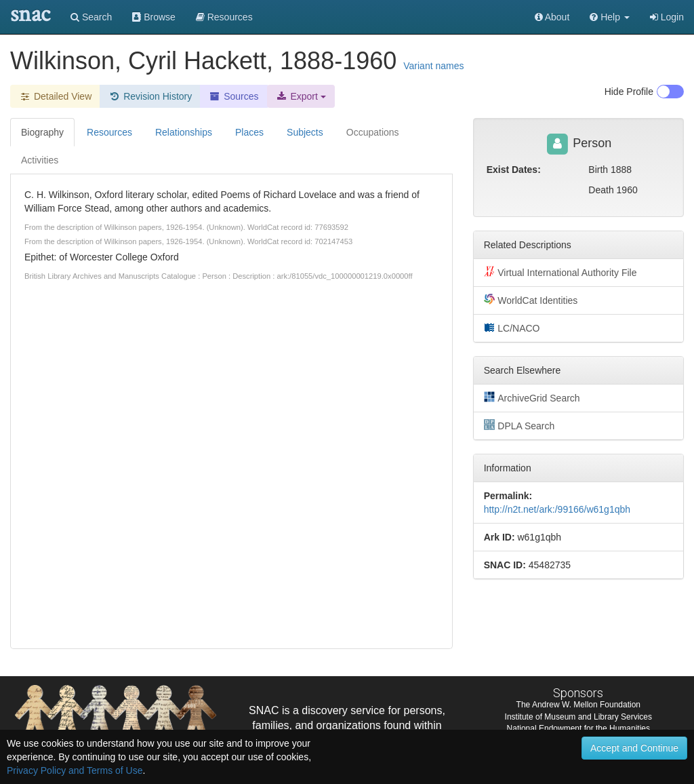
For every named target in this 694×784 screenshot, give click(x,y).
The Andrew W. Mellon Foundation (578, 705)
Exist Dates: (514, 170)
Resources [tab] (109, 132)
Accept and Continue (634, 748)
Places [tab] (249, 132)
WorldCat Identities (531, 300)
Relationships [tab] (184, 132)
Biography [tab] (42, 132)
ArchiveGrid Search (532, 397)
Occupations (373, 132)
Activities (40, 160)
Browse (154, 17)
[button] (610, 17)
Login (667, 17)
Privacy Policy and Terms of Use (75, 770)
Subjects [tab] (305, 132)
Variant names (433, 66)
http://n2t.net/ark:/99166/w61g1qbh (557, 509)
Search (91, 17)
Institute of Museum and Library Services (578, 717)
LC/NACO (512, 328)
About (552, 17)
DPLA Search (519, 425)
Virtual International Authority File (560, 272)
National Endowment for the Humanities (578, 728)
